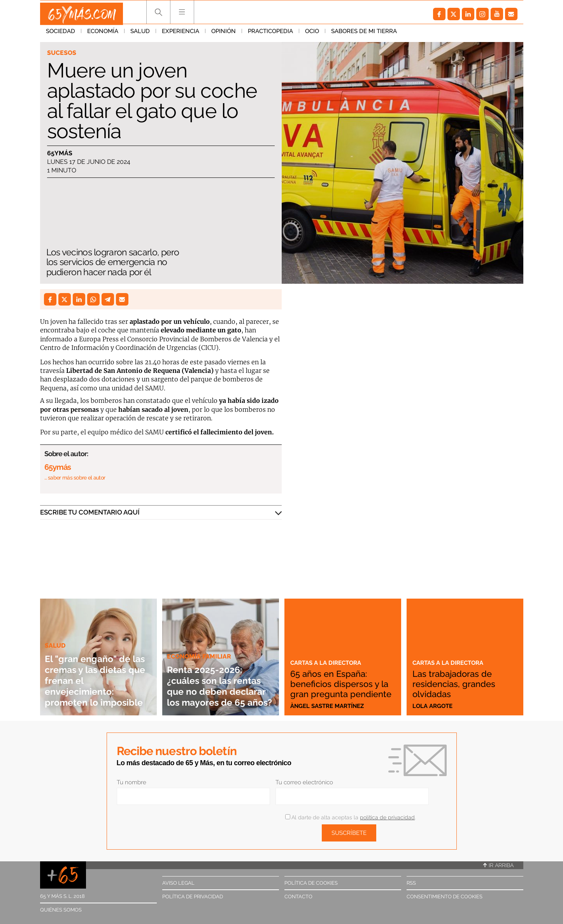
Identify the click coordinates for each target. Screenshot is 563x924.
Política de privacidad (193, 897)
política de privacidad (387, 817)
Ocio (312, 35)
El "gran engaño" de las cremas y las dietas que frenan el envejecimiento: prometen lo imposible (97, 675)
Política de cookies (311, 883)
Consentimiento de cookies (445, 897)
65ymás (60, 154)
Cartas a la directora (330, 652)
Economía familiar (200, 634)
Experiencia (181, 35)
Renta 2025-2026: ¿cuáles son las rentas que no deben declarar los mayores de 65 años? (216, 675)
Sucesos (62, 53)
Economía (103, 35)
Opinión (224, 35)
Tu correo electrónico (304, 782)
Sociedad (61, 35)
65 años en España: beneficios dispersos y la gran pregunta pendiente (342, 678)
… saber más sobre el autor (75, 478)
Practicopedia (270, 35)
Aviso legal (178, 883)
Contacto (298, 897)
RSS (411, 883)
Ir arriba (498, 865)
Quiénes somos (61, 910)
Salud (140, 35)
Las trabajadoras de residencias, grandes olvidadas (460, 683)
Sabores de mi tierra (364, 35)
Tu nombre (132, 782)
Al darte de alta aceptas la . (350, 817)
